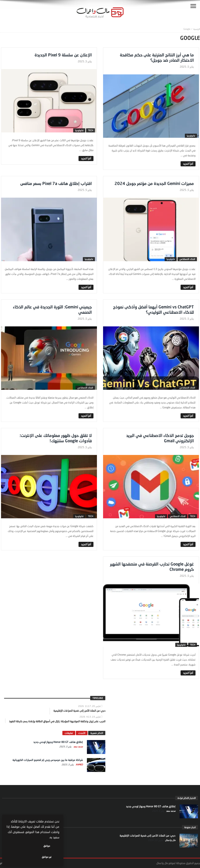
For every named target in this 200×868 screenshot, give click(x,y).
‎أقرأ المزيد (188, 164)
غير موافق (21, 857)
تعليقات (69, 733)
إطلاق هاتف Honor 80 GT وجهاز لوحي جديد (58, 742)
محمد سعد (78, 746)
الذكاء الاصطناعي (187, 259)
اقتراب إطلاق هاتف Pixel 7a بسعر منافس (56, 183)
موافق (47, 857)
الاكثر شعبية (97, 733)
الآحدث (82, 733)
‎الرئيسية (197, 29)
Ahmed (79, 764)
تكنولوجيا (191, 136)
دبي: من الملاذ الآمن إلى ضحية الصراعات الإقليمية (148, 836)
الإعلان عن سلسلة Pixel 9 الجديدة (63, 55)
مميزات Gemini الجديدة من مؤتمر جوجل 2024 (154, 183)
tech (90, 130)
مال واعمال (170, 840)
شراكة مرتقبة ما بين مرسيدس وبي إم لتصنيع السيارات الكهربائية (48, 760)
